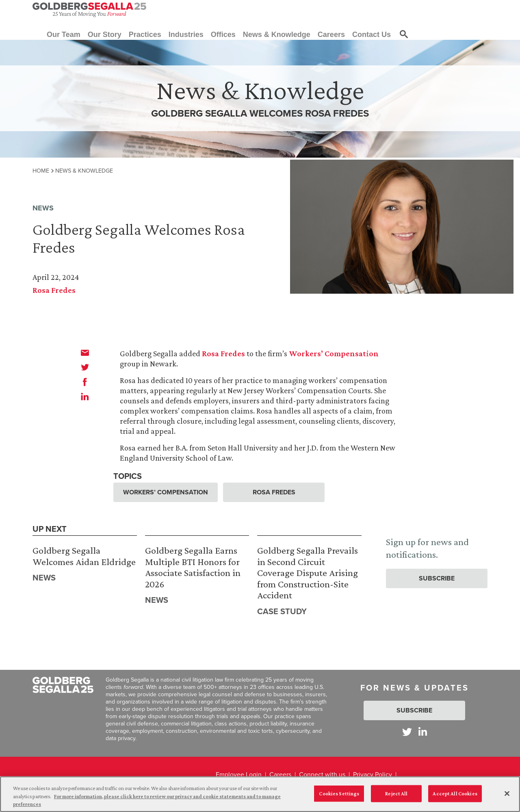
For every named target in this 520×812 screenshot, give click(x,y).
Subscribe (437, 578)
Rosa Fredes (54, 290)
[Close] (507, 796)
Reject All (396, 796)
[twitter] (85, 367)
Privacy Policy (373, 774)
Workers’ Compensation (334, 353)
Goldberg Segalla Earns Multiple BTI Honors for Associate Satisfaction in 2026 (193, 567)
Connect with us (322, 774)
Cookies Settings (339, 796)
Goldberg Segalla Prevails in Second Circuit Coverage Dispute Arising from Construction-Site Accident (308, 573)
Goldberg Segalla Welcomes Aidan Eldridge (84, 556)
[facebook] (85, 382)
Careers (280, 774)
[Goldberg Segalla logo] (89, 10)
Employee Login (239, 774)
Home (41, 171)
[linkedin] (85, 396)
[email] (85, 353)
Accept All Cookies (455, 796)
